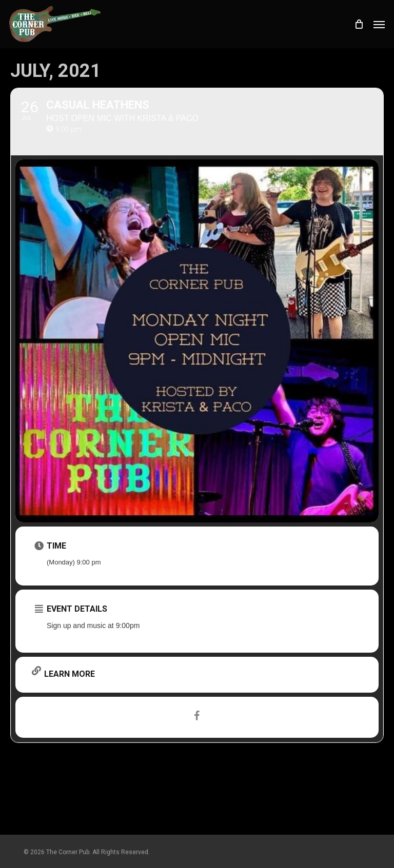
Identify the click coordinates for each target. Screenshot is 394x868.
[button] (379, 24)
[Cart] (359, 24)
